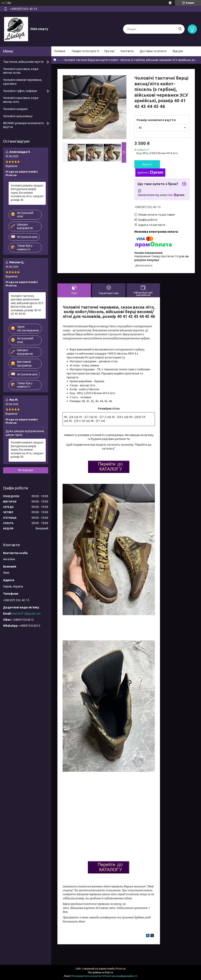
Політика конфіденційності (121, 976)
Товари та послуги (84, 51)
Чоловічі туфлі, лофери (20, 91)
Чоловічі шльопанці (18, 116)
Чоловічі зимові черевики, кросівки (22, 82)
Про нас (110, 51)
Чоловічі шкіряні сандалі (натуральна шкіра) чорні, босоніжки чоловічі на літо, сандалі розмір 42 (27, 193)
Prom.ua (121, 969)
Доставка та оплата (153, 51)
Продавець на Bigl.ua (100, 972)
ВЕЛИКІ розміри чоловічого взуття (23, 125)
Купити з (150, 173)
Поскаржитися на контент (87, 976)
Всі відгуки (26, 470)
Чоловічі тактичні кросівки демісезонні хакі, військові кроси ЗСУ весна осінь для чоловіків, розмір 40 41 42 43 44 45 (27, 305)
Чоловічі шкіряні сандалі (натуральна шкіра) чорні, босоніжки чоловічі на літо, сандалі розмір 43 (27, 450)
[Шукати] (180, 29)
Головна (60, 51)
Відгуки (178, 51)
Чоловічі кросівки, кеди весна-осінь (21, 71)
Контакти (127, 51)
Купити (147, 164)
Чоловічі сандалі (15, 109)
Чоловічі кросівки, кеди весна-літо (21, 100)
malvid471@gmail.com (26, 614)
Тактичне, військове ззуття (23, 62)
